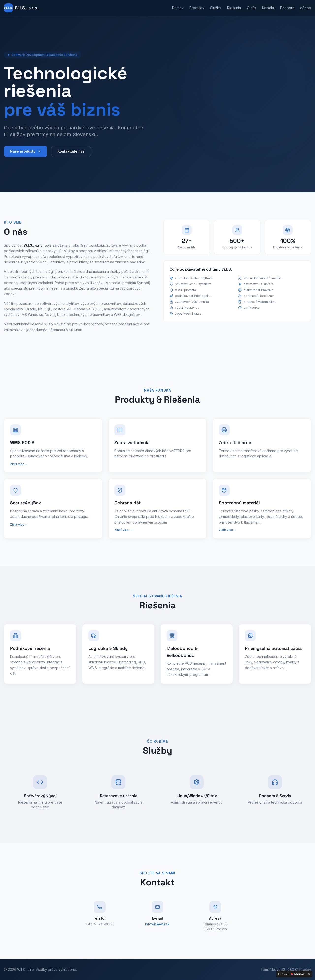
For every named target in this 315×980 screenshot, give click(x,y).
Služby (216, 8)
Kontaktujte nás (71, 156)
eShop (306, 8)
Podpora (287, 8)
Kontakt (268, 8)
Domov (178, 8)
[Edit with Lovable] (291, 974)
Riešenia (234, 8)
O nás (252, 8)
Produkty (197, 8)
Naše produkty (26, 156)
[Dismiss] (309, 974)
